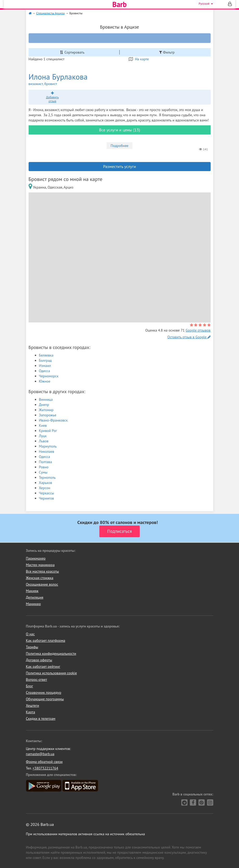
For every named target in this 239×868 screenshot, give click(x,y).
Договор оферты (39, 660)
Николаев (47, 451)
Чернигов (47, 498)
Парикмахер (36, 558)
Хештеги (33, 705)
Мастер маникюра (40, 565)
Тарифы (32, 647)
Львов (44, 441)
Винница (46, 399)
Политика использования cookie (51, 673)
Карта (31, 712)
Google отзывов (198, 330)
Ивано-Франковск (53, 420)
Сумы (43, 472)
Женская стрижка (40, 578)
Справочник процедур (44, 692)
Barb (119, 4)
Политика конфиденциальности (51, 653)
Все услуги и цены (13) (119, 130)
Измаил (45, 366)
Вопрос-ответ (37, 679)
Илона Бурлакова (70, 79)
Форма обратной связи (44, 762)
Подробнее (119, 146)
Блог (30, 686)
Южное (45, 381)
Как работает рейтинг (43, 666)
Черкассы (47, 493)
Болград (45, 360)
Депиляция (35, 597)
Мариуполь (48, 446)
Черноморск (49, 376)
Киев (43, 425)
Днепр (44, 405)
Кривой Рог (48, 431)
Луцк (43, 436)
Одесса (45, 371)
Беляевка (46, 355)
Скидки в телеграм (41, 718)
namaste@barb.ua (40, 754)
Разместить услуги (120, 166)
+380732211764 (45, 768)
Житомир (46, 410)
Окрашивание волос (42, 584)
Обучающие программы (45, 699)
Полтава (46, 462)
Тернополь (47, 477)
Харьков (46, 483)
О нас (30, 634)
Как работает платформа (46, 640)
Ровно (44, 467)
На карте (139, 59)
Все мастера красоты (43, 571)
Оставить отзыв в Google (189, 337)
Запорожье (48, 415)
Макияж (32, 591)
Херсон (45, 488)
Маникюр (34, 604)
